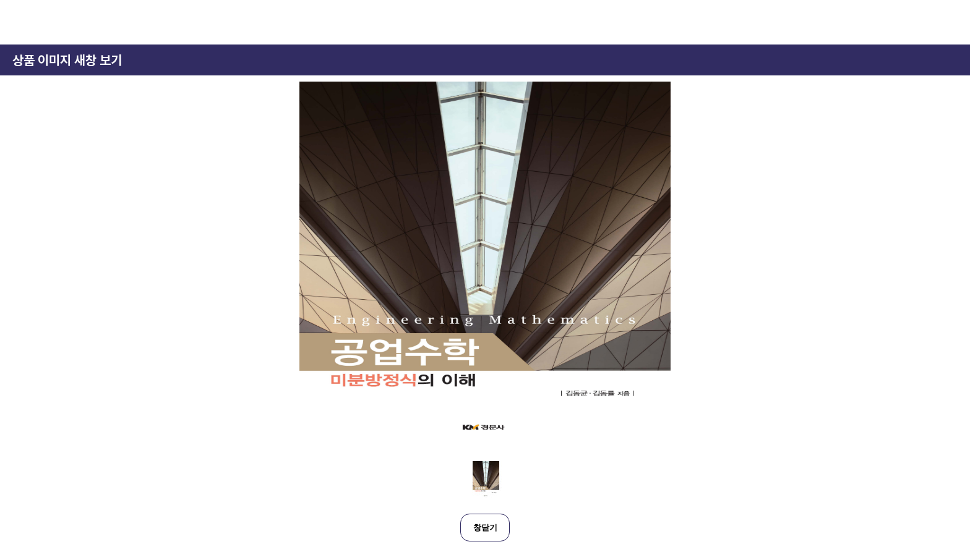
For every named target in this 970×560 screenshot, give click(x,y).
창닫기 (485, 528)
